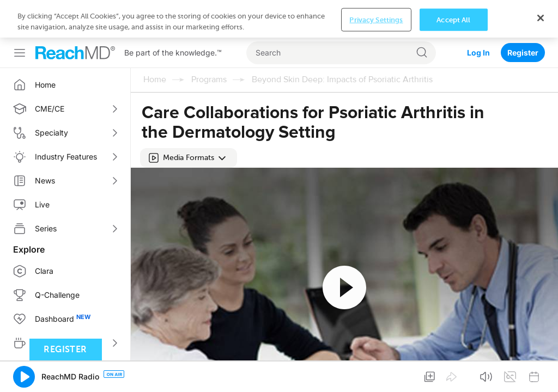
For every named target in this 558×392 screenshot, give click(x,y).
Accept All (453, 19)
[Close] (541, 18)
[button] (189, 158)
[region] (279, 19)
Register (523, 53)
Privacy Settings (376, 19)
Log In (478, 53)
